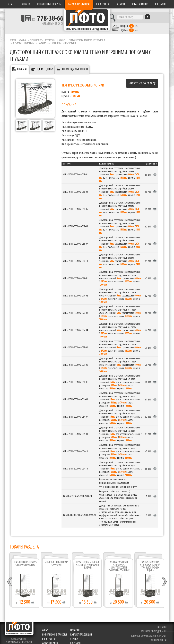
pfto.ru (24, 636)
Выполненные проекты (49, 4)
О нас (11, 4)
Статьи (121, 4)
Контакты (161, 4)
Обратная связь (140, 4)
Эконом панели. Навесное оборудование (47, 37)
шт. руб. (141, 25)
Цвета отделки (45, 66)
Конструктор (103, 4)
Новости (25, 4)
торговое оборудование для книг (149, 633)
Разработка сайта (13, 639)
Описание (22, 66)
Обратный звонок (42, 25)
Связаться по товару (142, 80)
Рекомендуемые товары (75, 66)
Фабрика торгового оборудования (87, 21)
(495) (36, 21)
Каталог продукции (79, 4)
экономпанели (159, 637)
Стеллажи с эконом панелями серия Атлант (87, 37)
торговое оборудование (154, 628)
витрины (162, 624)
